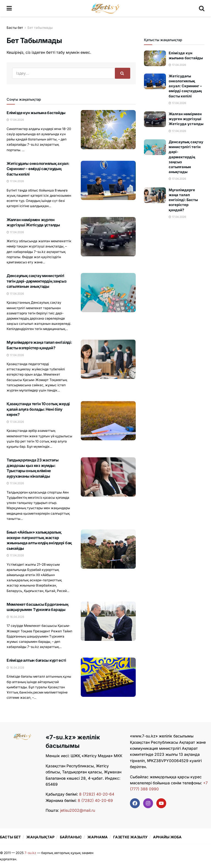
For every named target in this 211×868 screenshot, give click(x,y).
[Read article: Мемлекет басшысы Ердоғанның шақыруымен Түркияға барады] (108, 621)
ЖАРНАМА (98, 837)
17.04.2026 (15, 120)
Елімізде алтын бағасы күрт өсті (36, 660)
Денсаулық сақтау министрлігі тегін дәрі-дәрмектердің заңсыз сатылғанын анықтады (37, 281)
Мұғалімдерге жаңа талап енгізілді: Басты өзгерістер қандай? (183, 200)
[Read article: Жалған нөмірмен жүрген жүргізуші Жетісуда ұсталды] (108, 237)
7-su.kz (30, 853)
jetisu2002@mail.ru (78, 810)
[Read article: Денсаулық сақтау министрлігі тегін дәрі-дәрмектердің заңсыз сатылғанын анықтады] (108, 293)
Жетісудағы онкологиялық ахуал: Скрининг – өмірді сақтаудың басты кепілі (38, 169)
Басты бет (15, 28)
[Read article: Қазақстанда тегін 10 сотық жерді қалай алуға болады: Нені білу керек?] (108, 421)
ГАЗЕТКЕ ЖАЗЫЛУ (130, 837)
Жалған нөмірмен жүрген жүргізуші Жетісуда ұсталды (186, 119)
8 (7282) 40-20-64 (97, 794)
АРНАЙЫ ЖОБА (167, 837)
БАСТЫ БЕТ (10, 837)
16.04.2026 (15, 617)
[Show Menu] (9, 8)
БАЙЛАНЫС (71, 837)
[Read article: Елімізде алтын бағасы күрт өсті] (108, 677)
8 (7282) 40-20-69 (95, 800)
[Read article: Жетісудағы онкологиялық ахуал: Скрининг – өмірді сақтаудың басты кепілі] (108, 180)
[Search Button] (202, 8)
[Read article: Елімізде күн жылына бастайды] (108, 130)
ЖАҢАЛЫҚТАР (40, 837)
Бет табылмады (40, 28)
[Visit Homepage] (105, 8)
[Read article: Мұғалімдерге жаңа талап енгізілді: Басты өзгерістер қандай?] (108, 359)
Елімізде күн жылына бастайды (36, 113)
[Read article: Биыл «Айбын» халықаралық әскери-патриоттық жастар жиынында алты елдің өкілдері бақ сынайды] (108, 549)
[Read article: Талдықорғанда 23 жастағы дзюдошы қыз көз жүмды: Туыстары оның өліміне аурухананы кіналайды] (108, 477)
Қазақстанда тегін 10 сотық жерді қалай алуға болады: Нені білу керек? (38, 409)
